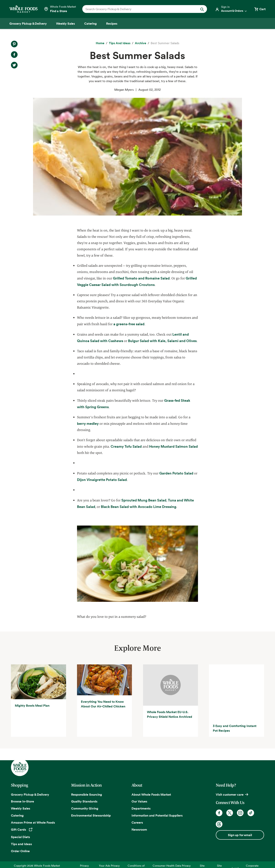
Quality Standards (84, 788)
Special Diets (20, 823)
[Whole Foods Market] (23, 9)
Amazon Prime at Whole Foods (33, 809)
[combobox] (139, 9)
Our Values (139, 788)
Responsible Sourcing (87, 781)
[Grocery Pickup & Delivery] (28, 23)
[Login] (231, 9)
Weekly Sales (21, 795)
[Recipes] (112, 23)
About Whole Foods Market (151, 781)
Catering (17, 802)
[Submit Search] (202, 9)
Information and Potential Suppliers (157, 802)
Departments (141, 795)
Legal (235, 854)
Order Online (20, 837)
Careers (137, 809)
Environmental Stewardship (91, 802)
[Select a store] (60, 9)
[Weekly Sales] (65, 23)
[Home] (100, 43)
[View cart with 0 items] (260, 9)
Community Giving (85, 795)
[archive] (141, 43)
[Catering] (90, 23)
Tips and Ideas (21, 830)
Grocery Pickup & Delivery (30, 781)
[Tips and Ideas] (120, 43)
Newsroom (139, 816)
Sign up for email (240, 821)
